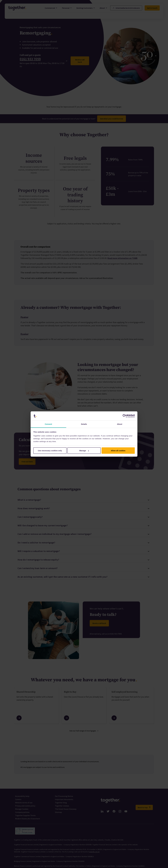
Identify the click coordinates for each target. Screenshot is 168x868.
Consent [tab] (48, 424)
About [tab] (120, 424)
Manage (84, 451)
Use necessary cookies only (50, 451)
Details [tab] (84, 424)
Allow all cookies (118, 451)
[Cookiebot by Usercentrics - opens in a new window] (124, 416)
